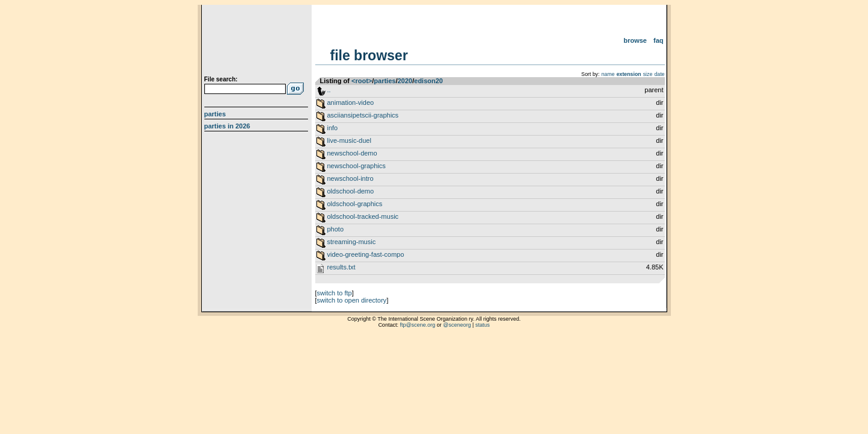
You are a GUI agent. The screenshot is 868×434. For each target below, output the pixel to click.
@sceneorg (457, 325)
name (608, 74)
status (483, 325)
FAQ (659, 40)
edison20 (429, 81)
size (648, 74)
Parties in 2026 (227, 126)
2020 (404, 81)
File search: (221, 79)
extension (629, 74)
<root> (362, 81)
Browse (635, 40)
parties (385, 81)
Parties (215, 114)
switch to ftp (335, 293)
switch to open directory (352, 300)
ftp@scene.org (417, 325)
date (659, 74)
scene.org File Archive (258, 42)
